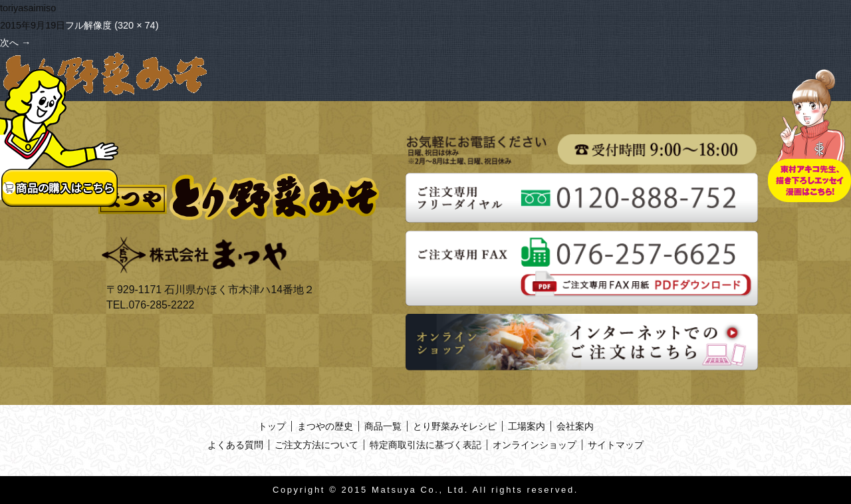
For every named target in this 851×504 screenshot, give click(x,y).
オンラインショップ (535, 445)
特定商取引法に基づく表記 (425, 445)
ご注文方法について (316, 445)
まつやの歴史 (325, 426)
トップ (272, 426)
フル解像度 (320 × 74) (112, 25)
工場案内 (527, 426)
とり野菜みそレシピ (455, 426)
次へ (15, 43)
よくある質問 (235, 445)
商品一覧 (383, 426)
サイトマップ (616, 445)
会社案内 (575, 426)
